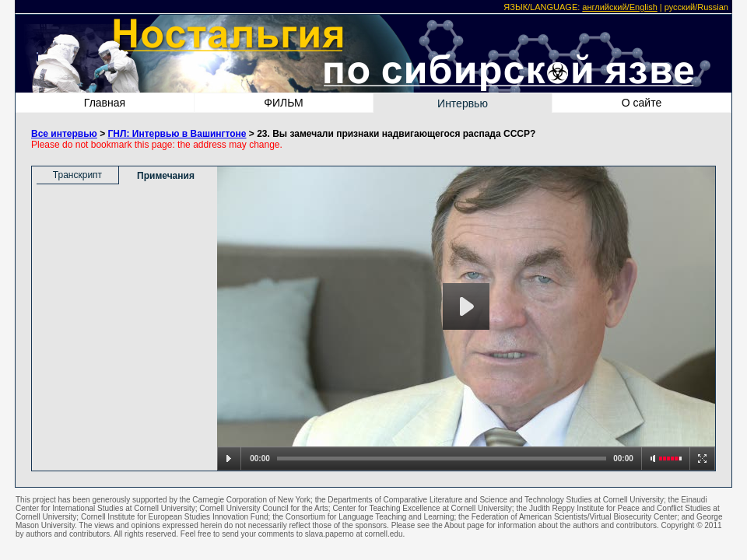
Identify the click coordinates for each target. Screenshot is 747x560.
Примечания (166, 176)
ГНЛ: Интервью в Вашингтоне (177, 134)
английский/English (619, 7)
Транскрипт (77, 175)
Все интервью (64, 134)
